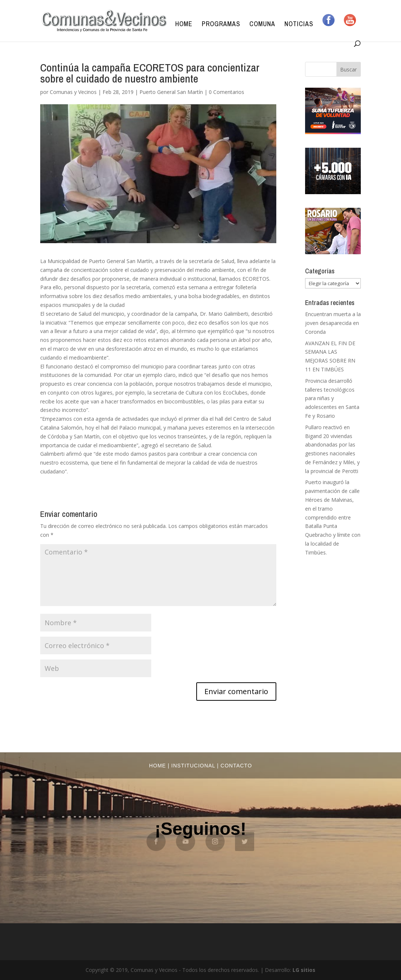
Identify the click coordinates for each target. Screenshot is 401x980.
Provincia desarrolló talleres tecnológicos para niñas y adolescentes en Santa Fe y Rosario (332, 398)
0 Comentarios (227, 92)
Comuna (262, 25)
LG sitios (304, 970)
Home (184, 25)
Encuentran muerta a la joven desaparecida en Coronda (333, 323)
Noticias (299, 25)
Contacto (236, 766)
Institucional (193, 766)
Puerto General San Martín (171, 92)
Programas (221, 25)
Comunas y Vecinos (73, 92)
